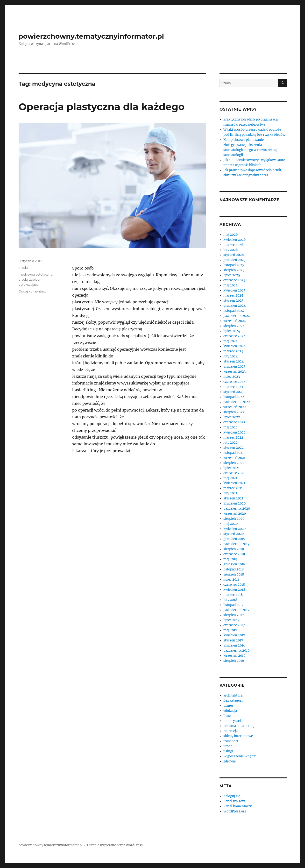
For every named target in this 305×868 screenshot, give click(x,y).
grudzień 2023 (234, 366)
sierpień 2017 (234, 615)
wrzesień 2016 (234, 656)
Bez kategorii (233, 701)
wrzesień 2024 (235, 321)
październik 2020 (237, 509)
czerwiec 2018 (234, 585)
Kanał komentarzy (238, 806)
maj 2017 (230, 630)
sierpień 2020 (234, 519)
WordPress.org (235, 811)
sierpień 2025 (234, 270)
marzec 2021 (233, 488)
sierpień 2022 (234, 412)
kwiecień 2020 (234, 529)
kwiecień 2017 (234, 635)
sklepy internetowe (238, 736)
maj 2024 (231, 341)
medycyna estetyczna (36, 274)
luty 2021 (230, 493)
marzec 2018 (233, 595)
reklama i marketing (239, 726)
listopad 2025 (234, 265)
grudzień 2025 (234, 260)
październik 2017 (236, 610)
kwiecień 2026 (235, 240)
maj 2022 (231, 427)
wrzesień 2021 (234, 458)
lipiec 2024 (232, 331)
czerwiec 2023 (234, 382)
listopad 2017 (234, 605)
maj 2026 (231, 235)
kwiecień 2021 (234, 483)
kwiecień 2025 (234, 290)
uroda (23, 268)
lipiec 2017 (231, 620)
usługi (228, 751)
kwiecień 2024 (234, 346)
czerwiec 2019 (234, 554)
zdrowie (230, 761)
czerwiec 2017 (234, 625)
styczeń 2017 (233, 640)
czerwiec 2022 (234, 422)
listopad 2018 (234, 569)
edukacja (230, 711)
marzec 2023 (233, 387)
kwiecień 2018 (234, 590)
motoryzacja (233, 721)
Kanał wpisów (234, 801)
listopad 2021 (234, 453)
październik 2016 (237, 651)
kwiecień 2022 (234, 432)
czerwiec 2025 (234, 280)
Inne (227, 716)
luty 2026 (231, 250)
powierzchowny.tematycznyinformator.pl (91, 36)
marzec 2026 (233, 245)
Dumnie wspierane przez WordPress (115, 845)
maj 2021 (230, 478)
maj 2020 (231, 524)
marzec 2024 (233, 351)
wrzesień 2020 (235, 514)
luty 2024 (231, 356)
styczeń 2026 (234, 255)
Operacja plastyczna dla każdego (102, 107)
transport (231, 741)
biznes (228, 706)
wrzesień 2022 (235, 407)
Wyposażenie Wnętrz (240, 756)
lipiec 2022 (232, 417)
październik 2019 (237, 544)
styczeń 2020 (234, 534)
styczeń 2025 (234, 301)
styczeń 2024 (234, 361)
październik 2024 (237, 316)
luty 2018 (230, 600)
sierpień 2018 (234, 574)
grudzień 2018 (234, 564)
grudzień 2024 (234, 306)
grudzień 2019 (234, 539)
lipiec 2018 (231, 580)
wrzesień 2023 (234, 372)
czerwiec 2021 (234, 473)
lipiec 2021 (231, 468)
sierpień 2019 (234, 549)
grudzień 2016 (234, 645)
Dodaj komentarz (32, 291)
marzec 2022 (233, 438)
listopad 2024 (234, 311)
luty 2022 (231, 443)
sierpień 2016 (234, 661)
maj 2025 (231, 285)
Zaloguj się (232, 796)
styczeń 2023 (233, 392)
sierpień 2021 (234, 463)
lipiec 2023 (232, 377)
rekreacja (231, 731)
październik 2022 (237, 402)
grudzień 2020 (234, 503)
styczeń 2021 (233, 498)
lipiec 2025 (232, 275)
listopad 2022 (234, 397)
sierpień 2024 (234, 326)
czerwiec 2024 (234, 336)
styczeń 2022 (234, 448)
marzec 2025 (233, 295)
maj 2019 (230, 559)
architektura (233, 695)
